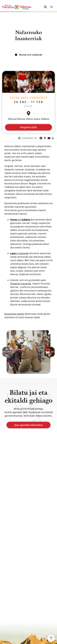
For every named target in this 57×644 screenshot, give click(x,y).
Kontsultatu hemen (14, 314)
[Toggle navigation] (52, 7)
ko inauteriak (19, 253)
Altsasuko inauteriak (21, 284)
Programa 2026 (28, 127)
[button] (7, 352)
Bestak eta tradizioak (31, 55)
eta (20, 219)
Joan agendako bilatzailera (28, 425)
